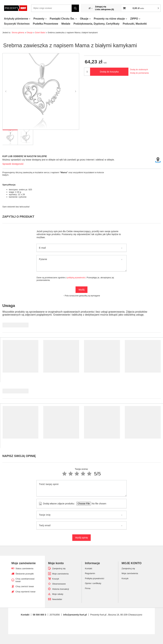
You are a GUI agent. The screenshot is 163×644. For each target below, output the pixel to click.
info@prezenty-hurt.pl (75, 615)
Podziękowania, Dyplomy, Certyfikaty (97, 24)
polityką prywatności (76, 278)
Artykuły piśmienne (16, 19)
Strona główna (18, 33)
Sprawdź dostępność (13, 164)
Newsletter (57, 599)
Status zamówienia (24, 568)
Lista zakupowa (104, 9)
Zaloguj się (101, 7)
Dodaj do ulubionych (139, 70)
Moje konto (56, 563)
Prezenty (39, 19)
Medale (66, 24)
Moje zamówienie (24, 563)
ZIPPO (134, 19)
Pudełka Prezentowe (46, 24)
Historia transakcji (61, 589)
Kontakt (25, 615)
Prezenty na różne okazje (109, 19)
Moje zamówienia (60, 574)
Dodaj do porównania (139, 73)
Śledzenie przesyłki (25, 574)
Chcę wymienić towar (26, 592)
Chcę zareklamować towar (25, 580)
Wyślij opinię (82, 538)
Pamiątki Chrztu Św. (62, 19)
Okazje (84, 19)
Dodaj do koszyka (109, 72)
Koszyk (56, 579)
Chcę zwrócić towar (25, 586)
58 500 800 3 (39, 615)
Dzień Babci (40, 33)
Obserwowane (59, 584)
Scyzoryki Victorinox (17, 24)
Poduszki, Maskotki (135, 24)
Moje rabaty (58, 594)
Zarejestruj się (59, 568)
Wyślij (81, 290)
